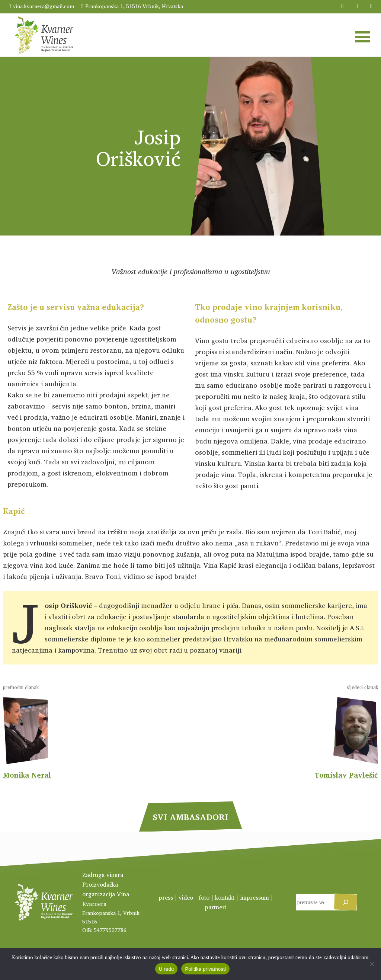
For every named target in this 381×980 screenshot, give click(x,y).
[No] (372, 964)
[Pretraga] (346, 902)
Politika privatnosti (205, 969)
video (186, 897)
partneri (216, 907)
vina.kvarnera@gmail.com (44, 6)
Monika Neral (27, 775)
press (166, 897)
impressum (254, 897)
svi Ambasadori (190, 817)
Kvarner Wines (44, 35)
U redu (167, 969)
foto (204, 897)
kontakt (225, 897)
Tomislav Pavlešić (346, 775)
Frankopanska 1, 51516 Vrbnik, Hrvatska (134, 6)
